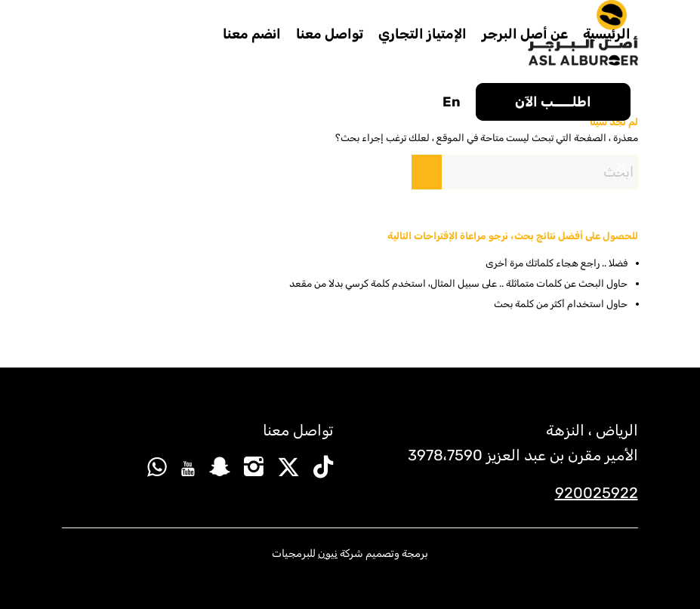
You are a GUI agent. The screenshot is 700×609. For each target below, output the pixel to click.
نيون (328, 554)
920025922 (597, 493)
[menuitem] (607, 34)
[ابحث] (525, 172)
